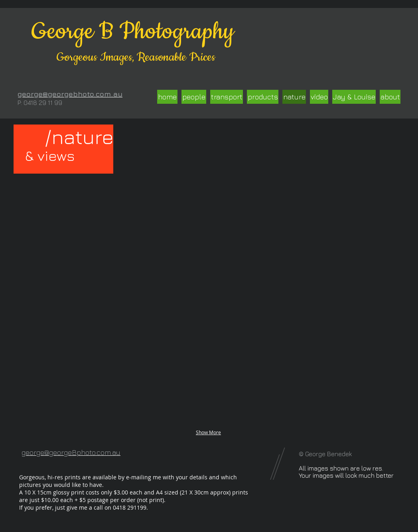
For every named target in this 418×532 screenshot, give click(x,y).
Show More (208, 432)
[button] (66, 210)
